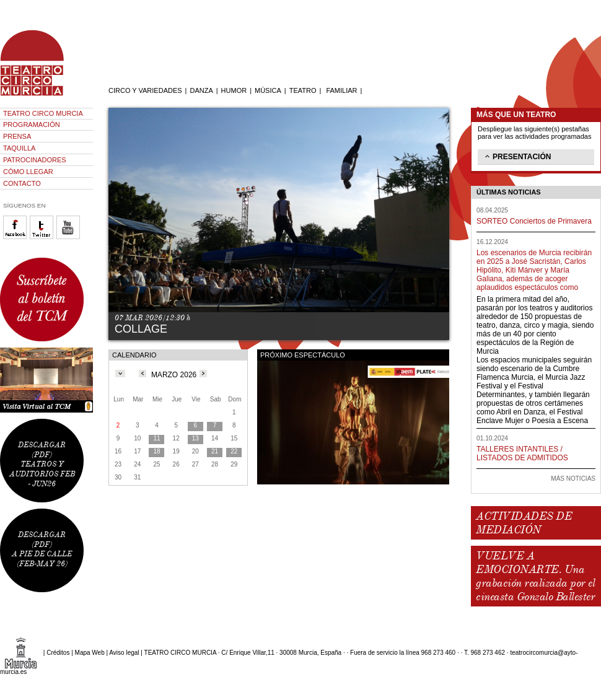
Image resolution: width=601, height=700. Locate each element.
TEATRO (303, 90)
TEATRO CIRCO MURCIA (43, 113)
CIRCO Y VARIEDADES (145, 90)
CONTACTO (22, 183)
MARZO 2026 (174, 375)
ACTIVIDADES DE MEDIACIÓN (524, 523)
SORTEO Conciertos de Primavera (534, 221)
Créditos (58, 653)
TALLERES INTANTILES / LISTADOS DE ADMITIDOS (522, 453)
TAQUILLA (19, 148)
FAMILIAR (341, 90)
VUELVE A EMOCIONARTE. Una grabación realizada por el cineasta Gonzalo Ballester (535, 576)
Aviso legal (124, 653)
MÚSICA (268, 90)
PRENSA (17, 136)
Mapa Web (90, 653)
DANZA (201, 90)
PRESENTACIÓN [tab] (517, 156)
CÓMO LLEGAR (28, 172)
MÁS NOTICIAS (573, 479)
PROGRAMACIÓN (32, 125)
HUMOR (234, 90)
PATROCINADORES (35, 160)
